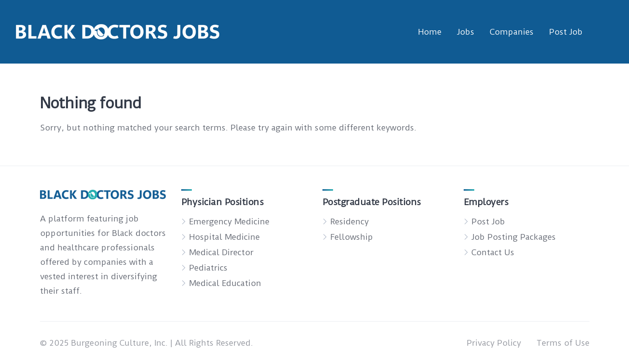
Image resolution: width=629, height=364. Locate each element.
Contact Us (493, 252)
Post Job (566, 32)
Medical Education (225, 283)
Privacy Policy (494, 343)
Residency (349, 221)
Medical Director (221, 252)
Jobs (466, 32)
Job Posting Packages (514, 237)
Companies (512, 32)
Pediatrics (208, 268)
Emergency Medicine (229, 221)
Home (430, 32)
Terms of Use (563, 343)
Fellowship (352, 237)
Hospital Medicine (224, 237)
